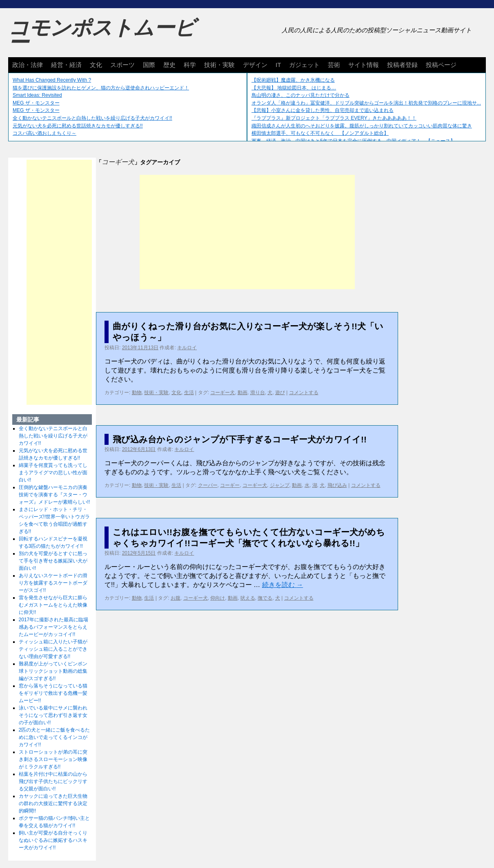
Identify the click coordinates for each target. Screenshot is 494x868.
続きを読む (283, 585)
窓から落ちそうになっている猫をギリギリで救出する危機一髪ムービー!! (53, 693)
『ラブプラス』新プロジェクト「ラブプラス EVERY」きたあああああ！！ (334, 118)
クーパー (208, 485)
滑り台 (258, 393)
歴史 (169, 65)
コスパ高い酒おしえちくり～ (45, 133)
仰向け (218, 598)
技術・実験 (219, 65)
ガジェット (304, 65)
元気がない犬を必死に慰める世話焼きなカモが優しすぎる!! (78, 126)
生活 (189, 393)
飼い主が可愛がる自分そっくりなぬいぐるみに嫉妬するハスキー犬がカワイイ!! (53, 840)
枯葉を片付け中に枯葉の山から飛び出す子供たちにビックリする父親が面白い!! (53, 781)
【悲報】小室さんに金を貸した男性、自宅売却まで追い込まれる (323, 110)
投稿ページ (441, 65)
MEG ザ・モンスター (36, 103)
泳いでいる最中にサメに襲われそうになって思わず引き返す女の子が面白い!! (53, 715)
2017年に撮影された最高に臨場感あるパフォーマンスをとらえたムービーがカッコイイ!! (54, 627)
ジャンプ (280, 485)
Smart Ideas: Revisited (37, 95)
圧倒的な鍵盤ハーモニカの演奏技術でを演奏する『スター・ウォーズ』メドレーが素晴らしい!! (55, 495)
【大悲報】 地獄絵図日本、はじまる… (294, 88)
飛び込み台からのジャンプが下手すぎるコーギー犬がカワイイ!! (240, 439)
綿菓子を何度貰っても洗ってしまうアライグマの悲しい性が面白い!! (53, 473)
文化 (96, 65)
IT (278, 65)
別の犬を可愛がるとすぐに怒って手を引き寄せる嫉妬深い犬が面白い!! (53, 561)
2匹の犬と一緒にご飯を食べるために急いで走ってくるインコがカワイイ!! (55, 737)
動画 (243, 393)
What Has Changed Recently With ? (52, 80)
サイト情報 (364, 65)
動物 (137, 393)
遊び (280, 393)
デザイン (255, 65)
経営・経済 (66, 65)
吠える (248, 598)
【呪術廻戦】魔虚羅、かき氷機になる (293, 80)
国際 (149, 65)
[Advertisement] (247, 232)
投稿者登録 (402, 65)
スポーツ (122, 65)
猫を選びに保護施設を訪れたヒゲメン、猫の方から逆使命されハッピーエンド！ (101, 88)
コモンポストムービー (102, 35)
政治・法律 (28, 65)
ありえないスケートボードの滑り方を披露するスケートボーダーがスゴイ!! (53, 583)
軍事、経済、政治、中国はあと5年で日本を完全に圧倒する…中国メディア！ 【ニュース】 (353, 141)
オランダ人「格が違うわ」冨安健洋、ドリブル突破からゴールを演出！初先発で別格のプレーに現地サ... (366, 103)
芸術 (334, 65)
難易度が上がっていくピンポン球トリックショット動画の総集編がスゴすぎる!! (53, 671)
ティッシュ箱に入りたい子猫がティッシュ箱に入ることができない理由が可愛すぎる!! (53, 649)
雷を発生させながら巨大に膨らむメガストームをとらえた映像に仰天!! (53, 605)
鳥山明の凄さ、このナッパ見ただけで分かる (300, 95)
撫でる (265, 598)
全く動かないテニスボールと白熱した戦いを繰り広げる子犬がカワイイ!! (92, 118)
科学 (190, 65)
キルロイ (187, 348)
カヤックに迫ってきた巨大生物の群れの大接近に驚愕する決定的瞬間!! (53, 803)
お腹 (176, 598)
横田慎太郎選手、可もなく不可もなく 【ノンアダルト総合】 (320, 133)
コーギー (230, 485)
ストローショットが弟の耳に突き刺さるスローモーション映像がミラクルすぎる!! (53, 759)
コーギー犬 (223, 393)
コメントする (304, 393)
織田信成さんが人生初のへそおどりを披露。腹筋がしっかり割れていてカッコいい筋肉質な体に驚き (362, 126)
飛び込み (337, 485)
